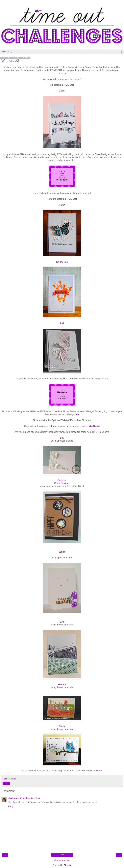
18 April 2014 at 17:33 (30, 798)
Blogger (67, 865)
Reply (11, 806)
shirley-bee (14, 798)
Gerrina (62, 684)
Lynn (62, 622)
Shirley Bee (62, 262)
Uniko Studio (93, 426)
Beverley (62, 480)
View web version (62, 860)
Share (6, 783)
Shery (62, 726)
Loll (62, 323)
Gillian (62, 91)
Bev (62, 438)
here (77, 414)
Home (62, 855)
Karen (62, 205)
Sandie (62, 552)
